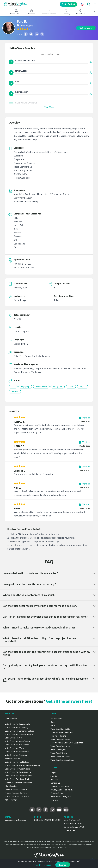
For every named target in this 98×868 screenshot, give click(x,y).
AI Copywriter (11, 800)
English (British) (50, 54)
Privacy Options (57, 794)
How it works (56, 719)
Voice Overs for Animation (16, 755)
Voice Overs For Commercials (17, 724)
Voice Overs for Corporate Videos (19, 731)
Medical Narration (13, 759)
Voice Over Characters (60, 757)
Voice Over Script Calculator (17, 797)
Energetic (58, 387)
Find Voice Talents (58, 736)
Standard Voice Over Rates (62, 733)
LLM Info (54, 801)
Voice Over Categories (60, 747)
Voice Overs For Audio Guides (17, 769)
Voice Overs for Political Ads (17, 752)
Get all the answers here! (69, 701)
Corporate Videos (48, 12)
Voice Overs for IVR (13, 738)
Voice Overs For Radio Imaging (18, 773)
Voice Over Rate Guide (60, 729)
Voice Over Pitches (59, 754)
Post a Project (67, 4)
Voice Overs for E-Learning (16, 728)
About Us (54, 780)
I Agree (63, 865)
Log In (53, 773)
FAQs (53, 726)
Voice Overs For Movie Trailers (18, 780)
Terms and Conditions (60, 787)
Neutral (27, 392)
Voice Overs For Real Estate (17, 762)
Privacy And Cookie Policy (62, 790)
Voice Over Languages (60, 740)
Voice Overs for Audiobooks (17, 745)
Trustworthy (42, 387)
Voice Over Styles (58, 750)
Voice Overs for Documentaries (18, 776)
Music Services (11, 787)
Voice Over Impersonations (62, 760)
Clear (72, 387)
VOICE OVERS (11, 719)
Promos (32, 12)
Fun (13, 387)
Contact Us (55, 783)
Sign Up (54, 776)
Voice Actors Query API (61, 797)
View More (49, 107)
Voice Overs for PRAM (15, 749)
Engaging (26, 387)
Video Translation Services (16, 790)
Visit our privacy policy (70, 861)
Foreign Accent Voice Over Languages (67, 743)
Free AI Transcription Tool (16, 793)
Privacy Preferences (42, 865)
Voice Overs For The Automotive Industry (23, 766)
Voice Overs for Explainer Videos (19, 735)
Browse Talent (16, 12)
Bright (14, 392)
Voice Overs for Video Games (17, 742)
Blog (53, 723)
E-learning (66, 12)
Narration (80, 12)
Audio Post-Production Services (19, 783)
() (33, 29)
